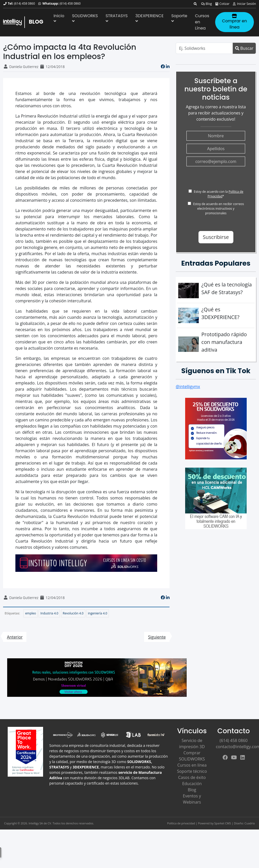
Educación (192, 784)
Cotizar (222, 4)
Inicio (59, 18)
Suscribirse (216, 237)
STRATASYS (117, 18)
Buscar (244, 48)
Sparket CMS (223, 823)
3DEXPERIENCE (150, 18)
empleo (31, 613)
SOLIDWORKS (85, 18)
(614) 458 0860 (24, 3)
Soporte (179, 18)
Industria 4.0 (49, 613)
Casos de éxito (192, 777)
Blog (207, 4)
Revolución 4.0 (73, 613)
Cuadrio (250, 823)
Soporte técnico (192, 771)
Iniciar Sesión (244, 4)
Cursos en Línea (202, 22)
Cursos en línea (192, 765)
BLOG (36, 22)
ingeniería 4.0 (98, 613)
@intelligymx (188, 387)
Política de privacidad (181, 823)
